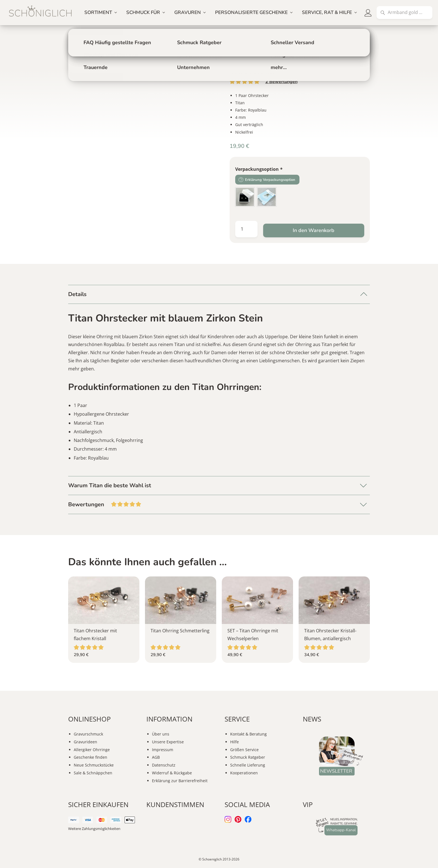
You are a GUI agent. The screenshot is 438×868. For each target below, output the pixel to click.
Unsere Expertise (168, 742)
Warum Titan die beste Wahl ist (110, 485)
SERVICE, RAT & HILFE (327, 12)
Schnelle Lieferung (248, 765)
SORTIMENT (98, 12)
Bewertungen (281, 82)
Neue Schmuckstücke (94, 765)
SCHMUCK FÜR (143, 12)
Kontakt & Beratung (248, 734)
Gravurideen (85, 742)
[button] (368, 13)
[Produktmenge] (246, 229)
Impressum (163, 750)
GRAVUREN (188, 12)
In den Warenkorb (314, 230)
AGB (156, 757)
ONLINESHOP (89, 719)
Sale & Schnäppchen (93, 773)
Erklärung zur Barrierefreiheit (180, 781)
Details (77, 294)
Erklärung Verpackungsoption (270, 180)
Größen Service (244, 750)
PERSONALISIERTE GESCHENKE (251, 12)
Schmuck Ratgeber (248, 757)
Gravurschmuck (88, 734)
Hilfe (235, 742)
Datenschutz (164, 765)
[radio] (245, 197)
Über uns (161, 734)
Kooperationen (244, 773)
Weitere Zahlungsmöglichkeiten (94, 829)
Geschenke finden (91, 757)
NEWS (312, 719)
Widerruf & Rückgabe (172, 773)
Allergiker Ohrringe (92, 750)
